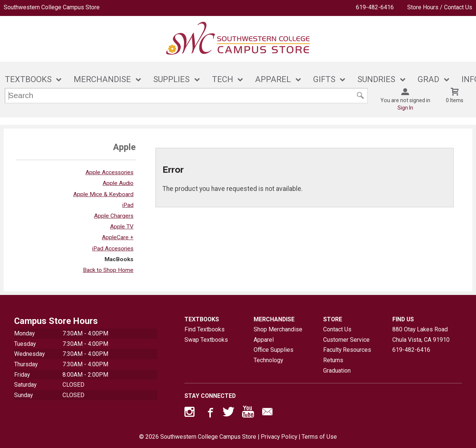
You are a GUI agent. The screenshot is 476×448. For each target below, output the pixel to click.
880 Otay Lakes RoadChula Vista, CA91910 (421, 335)
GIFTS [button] (324, 79)
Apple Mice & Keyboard (103, 194)
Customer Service (346, 340)
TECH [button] (223, 79)
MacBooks (119, 259)
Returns (333, 360)
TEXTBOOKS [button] (28, 79)
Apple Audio (118, 183)
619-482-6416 (375, 7)
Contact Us (337, 329)
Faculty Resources (347, 350)
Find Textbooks (205, 329)
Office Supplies (274, 350)
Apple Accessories (110, 172)
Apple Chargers (114, 216)
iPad (128, 205)
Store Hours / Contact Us (440, 7)
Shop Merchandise (278, 329)
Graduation (337, 371)
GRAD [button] (428, 79)
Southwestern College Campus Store (52, 7)
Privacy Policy (279, 437)
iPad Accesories (113, 249)
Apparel (264, 340)
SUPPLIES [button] (171, 79)
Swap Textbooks (206, 340)
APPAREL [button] (273, 79)
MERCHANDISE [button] (102, 79)
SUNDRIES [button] (376, 79)
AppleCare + (118, 237)
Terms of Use (319, 437)
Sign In (405, 108)
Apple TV (122, 227)
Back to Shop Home (108, 270)
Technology (268, 360)
